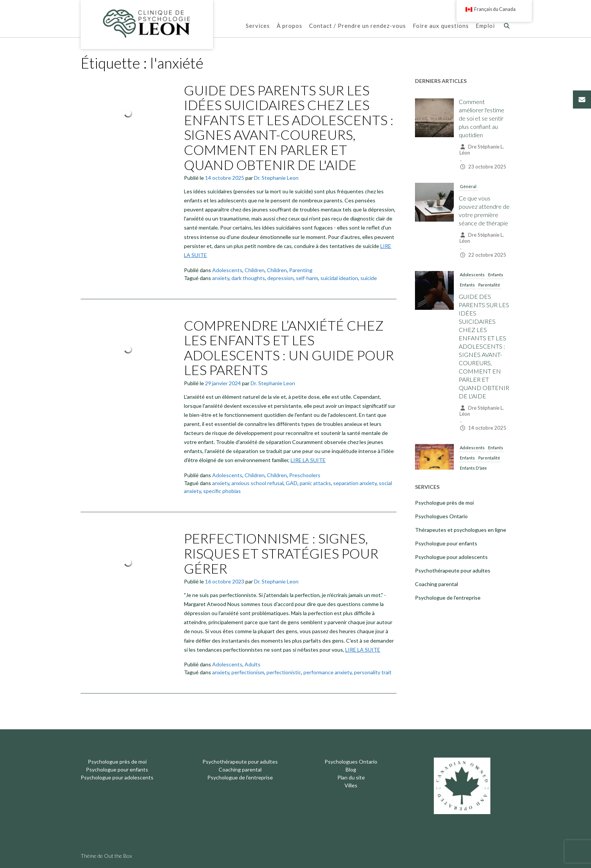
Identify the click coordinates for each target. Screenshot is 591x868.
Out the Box (118, 856)
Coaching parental (436, 584)
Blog (351, 769)
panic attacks (315, 483)
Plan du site (351, 777)
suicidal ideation (339, 278)
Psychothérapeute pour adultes (453, 570)
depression (280, 278)
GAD (292, 483)
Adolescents (227, 270)
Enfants (496, 275)
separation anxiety (355, 483)
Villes (351, 785)
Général (468, 186)
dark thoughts (248, 278)
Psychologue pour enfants (446, 543)
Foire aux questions (441, 26)
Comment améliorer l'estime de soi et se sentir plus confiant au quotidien (482, 118)
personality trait (373, 672)
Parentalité (489, 285)
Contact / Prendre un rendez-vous (358, 26)
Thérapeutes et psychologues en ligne (461, 530)
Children (255, 270)
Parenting (301, 270)
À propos (289, 26)
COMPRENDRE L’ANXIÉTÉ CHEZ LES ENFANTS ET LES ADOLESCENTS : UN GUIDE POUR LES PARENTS (289, 348)
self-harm (307, 278)
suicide (369, 278)
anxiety (221, 278)
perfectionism (248, 672)
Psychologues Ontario (441, 516)
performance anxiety (328, 672)
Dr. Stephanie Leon (276, 178)
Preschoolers (305, 475)
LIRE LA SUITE (308, 460)
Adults (253, 664)
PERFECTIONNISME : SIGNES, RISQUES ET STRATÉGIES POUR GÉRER (281, 553)
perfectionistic (284, 672)
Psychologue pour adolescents (451, 557)
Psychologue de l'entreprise (448, 598)
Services (258, 26)
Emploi (485, 26)
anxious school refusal (257, 483)
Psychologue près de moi (444, 503)
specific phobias (222, 491)
